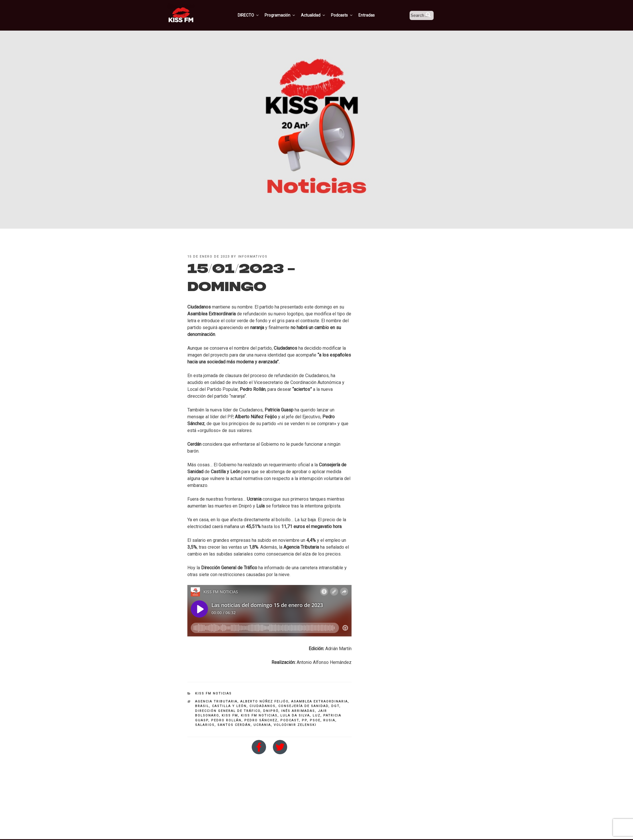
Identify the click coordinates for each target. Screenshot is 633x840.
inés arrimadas (298, 711)
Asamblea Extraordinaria (320, 701)
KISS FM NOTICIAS (213, 693)
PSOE (315, 720)
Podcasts (349, 15)
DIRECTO (255, 15)
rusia (329, 720)
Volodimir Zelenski (295, 725)
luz (316, 715)
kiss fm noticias (259, 715)
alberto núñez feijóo (264, 701)
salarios (205, 725)
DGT (335, 706)
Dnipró (271, 711)
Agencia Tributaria (216, 701)
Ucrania (262, 725)
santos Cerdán (234, 725)
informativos (253, 257)
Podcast (290, 720)
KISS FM (230, 715)
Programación (287, 15)
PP (304, 720)
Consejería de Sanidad (303, 706)
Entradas (373, 15)
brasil (202, 706)
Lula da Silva (295, 715)
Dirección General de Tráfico (228, 711)
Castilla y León (229, 706)
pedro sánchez (261, 720)
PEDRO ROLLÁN (226, 720)
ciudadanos (262, 706)
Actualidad (320, 15)
